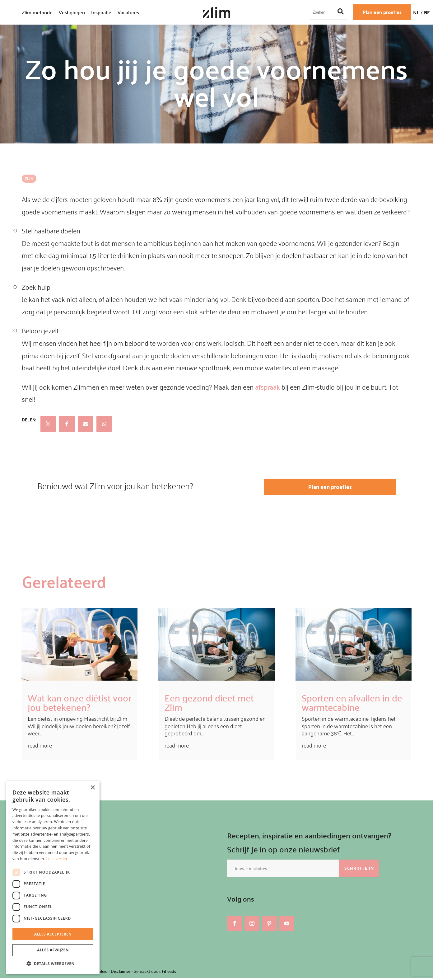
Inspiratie (101, 12)
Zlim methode (37, 12)
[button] (53, 964)
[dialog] (53, 877)
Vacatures (128, 12)
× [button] (93, 788)
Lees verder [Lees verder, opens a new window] (57, 859)
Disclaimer (121, 973)
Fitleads (169, 973)
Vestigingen (72, 12)
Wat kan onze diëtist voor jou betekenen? (79, 704)
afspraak (268, 387)
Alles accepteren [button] (53, 934)
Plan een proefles (382, 12)
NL (416, 12)
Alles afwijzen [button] (53, 950)
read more (40, 747)
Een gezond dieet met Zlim (209, 704)
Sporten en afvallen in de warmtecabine (352, 704)
